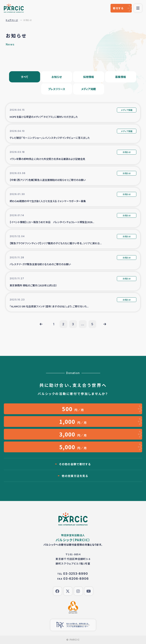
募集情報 (121, 77)
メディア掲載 (89, 89)
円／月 (73, 409)
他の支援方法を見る (75, 476)
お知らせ (57, 77)
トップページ (12, 20)
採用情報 (89, 77)
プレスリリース (57, 89)
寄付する (118, 8)
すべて (25, 77)
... (83, 324)
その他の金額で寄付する (75, 464)
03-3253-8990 (76, 574)
